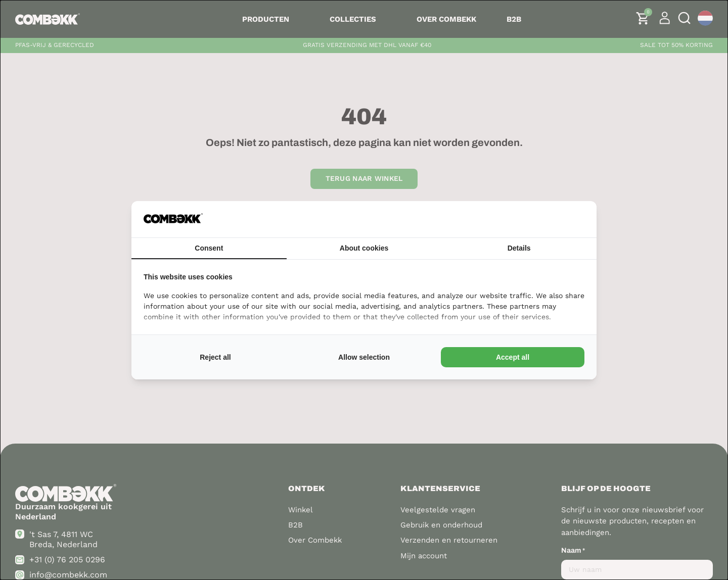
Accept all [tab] (513, 357)
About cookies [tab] (364, 248)
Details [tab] (519, 248)
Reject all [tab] (215, 357)
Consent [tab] (209, 248)
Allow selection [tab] (364, 357)
